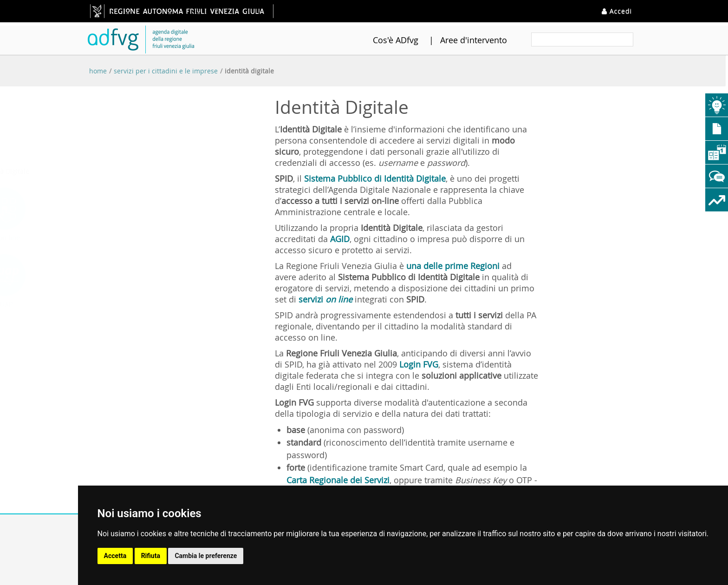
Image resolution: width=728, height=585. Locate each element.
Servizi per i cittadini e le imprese (166, 71)
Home (98, 71)
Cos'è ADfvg (384, 40)
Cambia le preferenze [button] (206, 556)
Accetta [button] (115, 556)
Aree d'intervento (462, 40)
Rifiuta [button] (151, 556)
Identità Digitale (249, 71)
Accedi (617, 11)
